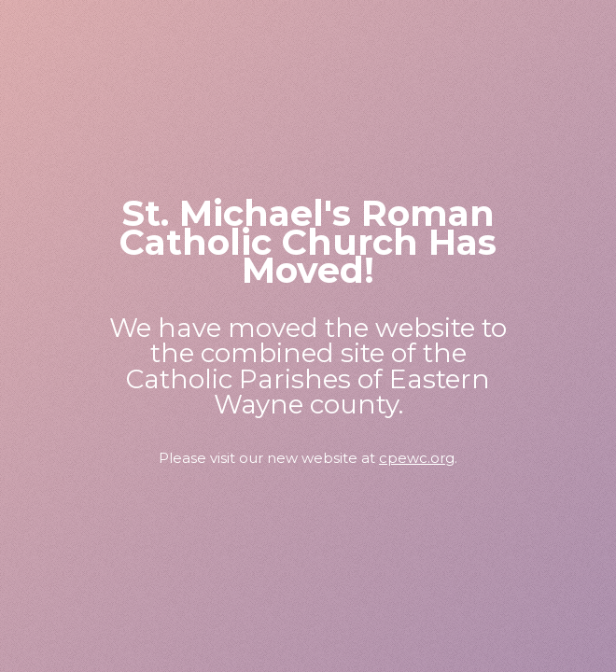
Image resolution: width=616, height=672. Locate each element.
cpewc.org (417, 458)
